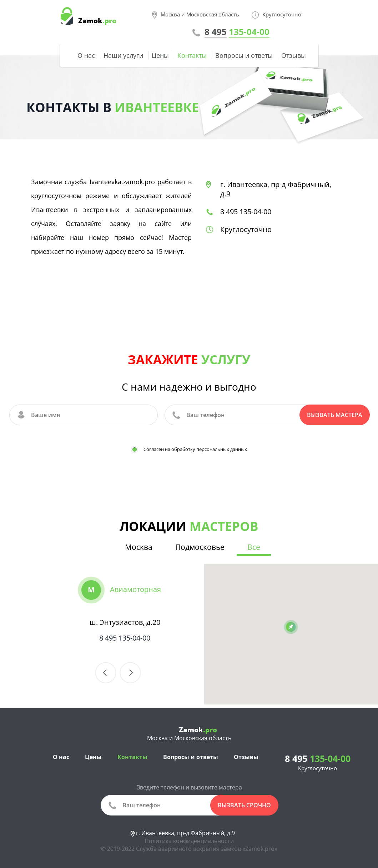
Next (130, 673)
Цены (160, 55)
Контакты (192, 55)
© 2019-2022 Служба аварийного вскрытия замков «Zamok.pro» (189, 849)
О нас (86, 55)
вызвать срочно (244, 805)
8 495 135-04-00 (246, 212)
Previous (106, 673)
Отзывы (294, 55)
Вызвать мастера (335, 415)
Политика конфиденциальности (189, 841)
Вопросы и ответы (244, 55)
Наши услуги (123, 55)
